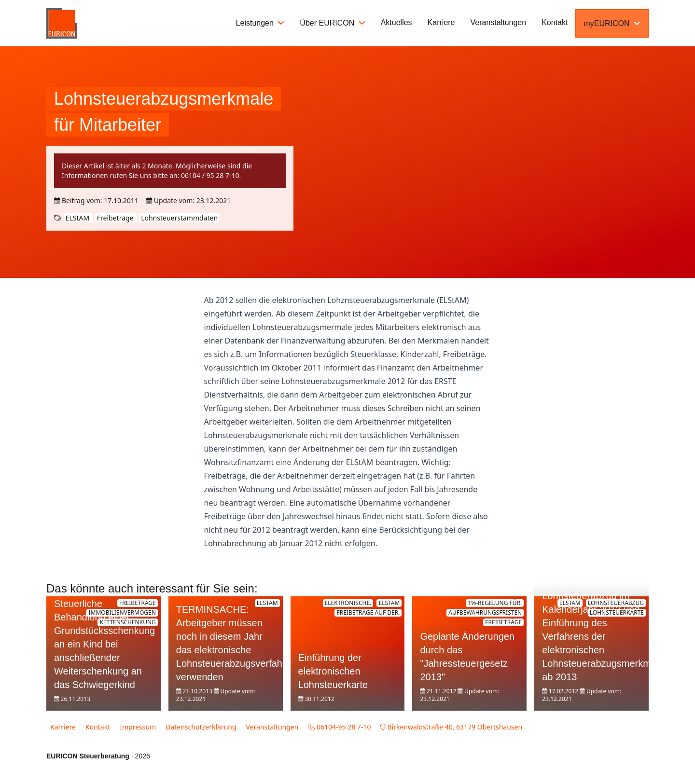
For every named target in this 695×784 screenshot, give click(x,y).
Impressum (138, 727)
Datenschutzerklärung (201, 727)
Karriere (441, 22)
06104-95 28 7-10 (339, 727)
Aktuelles (396, 22)
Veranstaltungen (499, 22)
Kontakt (555, 22)
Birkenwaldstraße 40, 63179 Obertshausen (451, 727)
